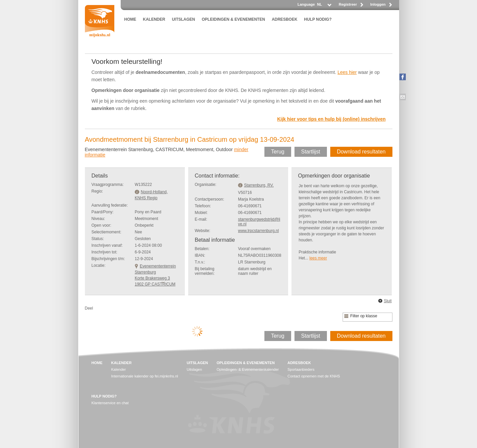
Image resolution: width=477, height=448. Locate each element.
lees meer (318, 258)
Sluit (388, 301)
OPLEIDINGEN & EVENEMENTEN (233, 19)
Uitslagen (194, 369)
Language (306, 4)
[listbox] (324, 6)
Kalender (119, 369)
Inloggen (378, 4)
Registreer (348, 4)
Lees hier (347, 72)
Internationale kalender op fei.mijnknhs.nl (145, 376)
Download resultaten (361, 152)
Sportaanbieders (301, 369)
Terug (278, 152)
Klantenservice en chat (110, 403)
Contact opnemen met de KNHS (314, 376)
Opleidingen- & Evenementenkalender (248, 369)
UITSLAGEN (183, 19)
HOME (130, 19)
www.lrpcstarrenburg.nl (258, 231)
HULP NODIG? (318, 19)
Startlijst (311, 152)
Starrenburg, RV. (259, 185)
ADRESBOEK (285, 19)
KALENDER (154, 19)
